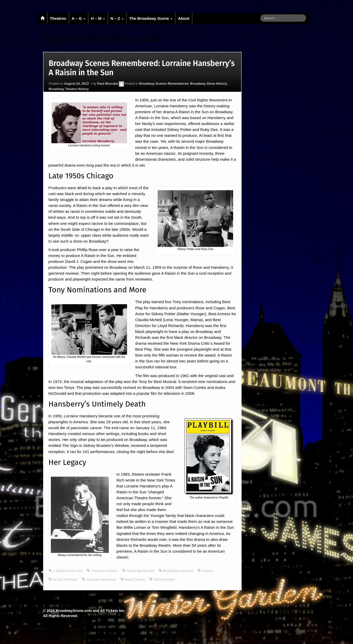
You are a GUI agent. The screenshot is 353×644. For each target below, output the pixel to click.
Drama (207, 571)
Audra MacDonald (141, 571)
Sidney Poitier (165, 580)
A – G (79, 18)
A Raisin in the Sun (68, 571)
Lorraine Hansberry (101, 580)
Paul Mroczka (108, 84)
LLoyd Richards (65, 580)
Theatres (58, 18)
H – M (98, 18)
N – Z (117, 18)
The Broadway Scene (151, 18)
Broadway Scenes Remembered (164, 84)
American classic (105, 571)
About (184, 18)
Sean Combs (135, 580)
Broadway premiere (178, 571)
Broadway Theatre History (69, 89)
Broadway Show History (208, 84)
